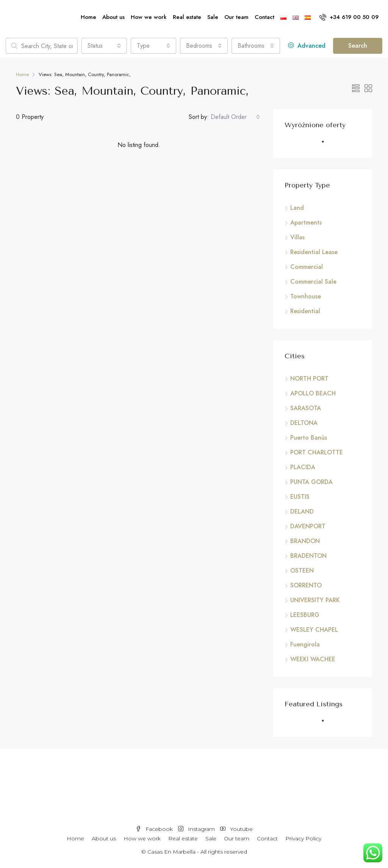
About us (113, 17)
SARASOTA (306, 408)
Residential (305, 311)
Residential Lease (314, 252)
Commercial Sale (313, 282)
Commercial (307, 267)
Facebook (155, 829)
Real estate (187, 17)
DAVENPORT (308, 526)
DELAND (302, 511)
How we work (149, 17)
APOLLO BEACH (313, 393)
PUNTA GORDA (311, 482)
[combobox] (104, 46)
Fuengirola (305, 644)
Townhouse (306, 296)
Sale (213, 17)
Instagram (197, 829)
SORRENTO (306, 585)
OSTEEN (302, 571)
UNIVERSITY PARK (315, 600)
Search (358, 46)
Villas (297, 237)
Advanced (307, 46)
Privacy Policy (303, 838)
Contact (264, 17)
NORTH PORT (309, 379)
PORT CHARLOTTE (317, 452)
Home (88, 17)
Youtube (236, 829)
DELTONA (304, 423)
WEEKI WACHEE (313, 659)
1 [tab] (327, 145)
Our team (236, 17)
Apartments (306, 222)
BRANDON (305, 541)
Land (297, 208)
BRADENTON (308, 556)
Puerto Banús (309, 438)
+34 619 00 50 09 (349, 17)
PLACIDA (303, 467)
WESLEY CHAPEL (314, 630)
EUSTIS (300, 497)
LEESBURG (305, 615)
